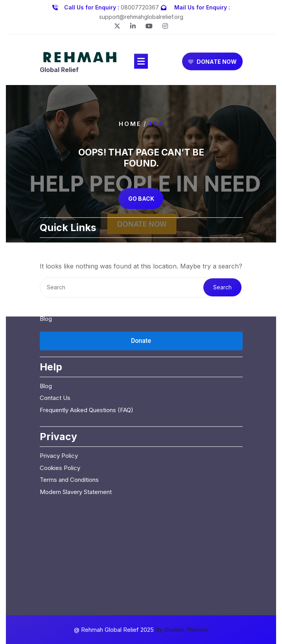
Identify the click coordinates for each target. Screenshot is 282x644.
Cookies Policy (60, 424)
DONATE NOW (212, 62)
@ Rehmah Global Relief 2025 (141, 630)
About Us (52, 215)
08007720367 (140, 6)
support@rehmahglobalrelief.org (141, 16)
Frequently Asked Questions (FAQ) (87, 366)
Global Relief (59, 71)
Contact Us (55, 263)
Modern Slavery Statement (76, 448)
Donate (50, 251)
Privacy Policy (59, 412)
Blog (46, 275)
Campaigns (55, 239)
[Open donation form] (141, 297)
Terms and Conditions (69, 436)
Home (130, 124)
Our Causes (55, 227)
